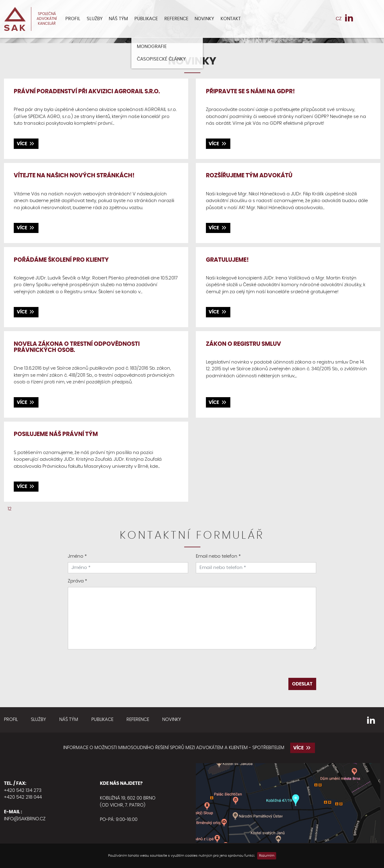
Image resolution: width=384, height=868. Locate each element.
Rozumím (267, 856)
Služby (95, 19)
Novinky (204, 19)
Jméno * (77, 556)
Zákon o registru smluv (243, 344)
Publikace (146, 19)
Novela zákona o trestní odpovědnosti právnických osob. (77, 347)
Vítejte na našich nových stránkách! (74, 176)
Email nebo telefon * (218, 556)
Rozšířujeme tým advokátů (249, 176)
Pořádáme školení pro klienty (61, 260)
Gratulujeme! (227, 260)
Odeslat (302, 684)
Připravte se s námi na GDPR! (250, 92)
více (26, 144)
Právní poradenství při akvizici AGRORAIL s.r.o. (87, 92)
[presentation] (192, 666)
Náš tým (118, 19)
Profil (73, 19)
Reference (176, 19)
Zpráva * (77, 581)
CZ (339, 19)
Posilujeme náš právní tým (56, 434)
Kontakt (231, 19)
